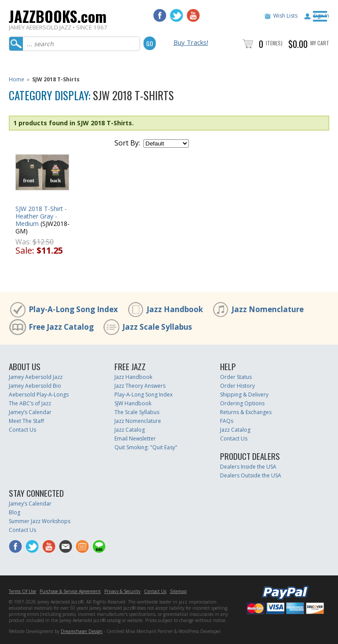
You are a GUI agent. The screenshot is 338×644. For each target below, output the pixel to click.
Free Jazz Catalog (61, 327)
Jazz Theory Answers (140, 386)
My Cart (320, 43)
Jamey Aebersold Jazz (36, 377)
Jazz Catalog (130, 430)
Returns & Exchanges (246, 412)
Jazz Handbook (175, 309)
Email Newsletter (135, 438)
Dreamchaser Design (82, 631)
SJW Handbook (133, 403)
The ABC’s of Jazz (30, 403)
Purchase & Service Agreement (70, 591)
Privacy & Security (122, 591)
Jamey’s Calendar (30, 412)
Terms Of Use (22, 591)
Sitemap (178, 591)
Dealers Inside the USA (248, 467)
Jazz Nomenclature (268, 309)
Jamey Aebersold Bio (35, 386)
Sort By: (127, 143)
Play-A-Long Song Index (73, 309)
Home (17, 79)
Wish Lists (285, 16)
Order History (237, 386)
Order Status (236, 377)
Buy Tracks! (191, 42)
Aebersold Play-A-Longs (39, 395)
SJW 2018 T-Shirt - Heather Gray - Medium (41, 216)
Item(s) (274, 43)
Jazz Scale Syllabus (157, 327)
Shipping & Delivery (244, 395)
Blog (15, 512)
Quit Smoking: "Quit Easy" (146, 447)
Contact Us (22, 430)
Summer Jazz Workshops (40, 521)
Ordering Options (242, 403)
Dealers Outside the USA (251, 475)
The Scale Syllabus (137, 412)
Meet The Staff (26, 421)
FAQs (227, 421)
